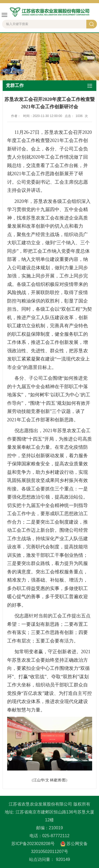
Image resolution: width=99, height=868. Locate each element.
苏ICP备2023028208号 (33, 844)
